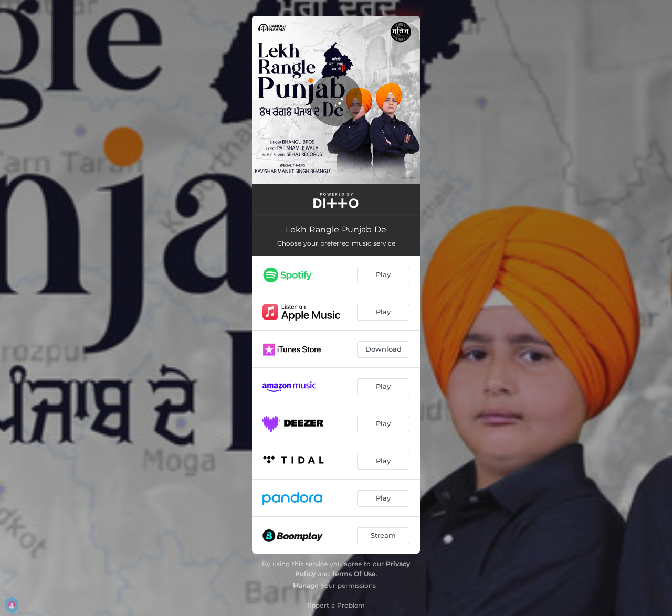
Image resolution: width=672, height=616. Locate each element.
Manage (306, 585)
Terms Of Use (354, 574)
